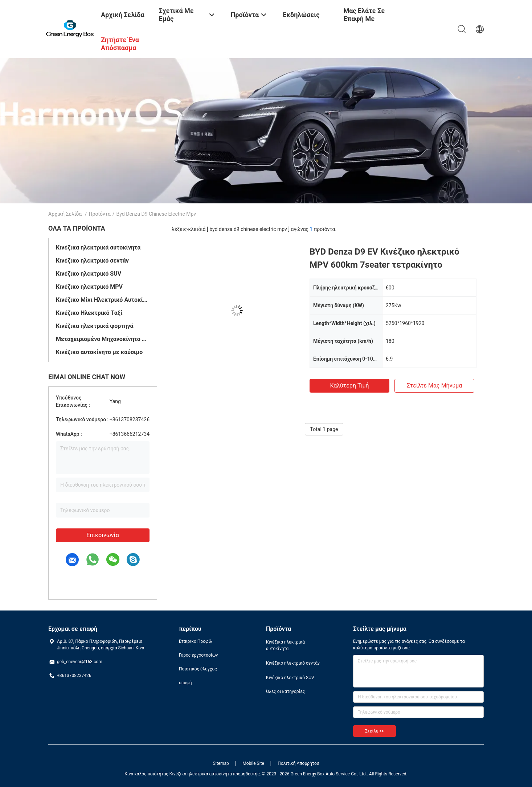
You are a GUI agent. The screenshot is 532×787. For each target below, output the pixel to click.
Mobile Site (253, 763)
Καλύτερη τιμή (349, 386)
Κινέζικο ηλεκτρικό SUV (89, 274)
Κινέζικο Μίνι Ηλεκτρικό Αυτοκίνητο (103, 300)
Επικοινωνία (103, 535)
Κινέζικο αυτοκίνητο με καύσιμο (99, 352)
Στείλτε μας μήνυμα (435, 386)
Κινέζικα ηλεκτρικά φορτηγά (95, 326)
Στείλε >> (375, 731)
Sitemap (221, 763)
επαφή (185, 683)
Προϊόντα (100, 214)
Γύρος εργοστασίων (198, 655)
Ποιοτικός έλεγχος (198, 669)
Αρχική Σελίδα (65, 214)
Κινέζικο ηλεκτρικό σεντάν (92, 261)
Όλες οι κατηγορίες (285, 691)
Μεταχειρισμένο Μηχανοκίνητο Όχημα (103, 339)
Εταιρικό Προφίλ (196, 641)
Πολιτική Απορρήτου (298, 763)
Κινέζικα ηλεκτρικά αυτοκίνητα (98, 248)
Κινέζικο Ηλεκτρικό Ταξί (89, 313)
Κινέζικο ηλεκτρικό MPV (89, 287)
